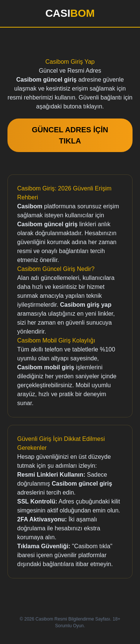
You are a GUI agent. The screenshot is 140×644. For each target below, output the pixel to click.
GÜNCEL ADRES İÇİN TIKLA (70, 135)
